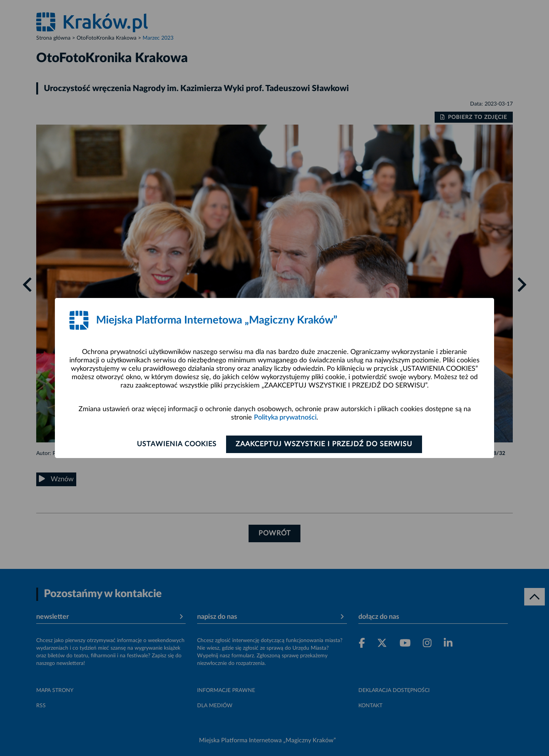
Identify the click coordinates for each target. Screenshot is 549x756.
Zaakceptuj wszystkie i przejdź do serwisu (325, 444)
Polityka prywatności (285, 418)
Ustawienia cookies (176, 444)
